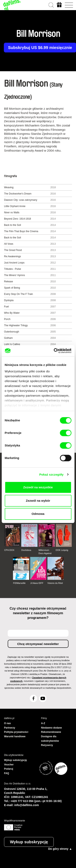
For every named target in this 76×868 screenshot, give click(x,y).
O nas (7, 723)
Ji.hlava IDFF (37, 583)
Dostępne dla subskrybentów (50, 739)
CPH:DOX (9, 550)
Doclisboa (26, 550)
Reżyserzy (47, 745)
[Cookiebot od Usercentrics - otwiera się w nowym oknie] (54, 351)
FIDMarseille (19, 583)
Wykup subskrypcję (29, 842)
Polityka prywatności (16, 732)
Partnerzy (10, 728)
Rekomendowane (51, 732)
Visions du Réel (55, 583)
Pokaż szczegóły (51, 474)
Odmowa (38, 514)
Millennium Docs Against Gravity (45, 552)
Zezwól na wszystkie (38, 487)
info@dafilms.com (27, 805)
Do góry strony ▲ (60, 849)
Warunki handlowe (15, 736)
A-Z (43, 723)
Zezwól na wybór (38, 501)
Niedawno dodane (52, 728)
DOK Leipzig (62, 550)
